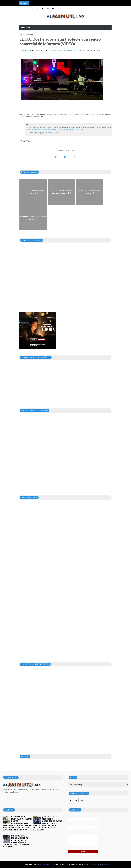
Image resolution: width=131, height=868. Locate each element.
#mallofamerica (46, 129)
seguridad (29, 34)
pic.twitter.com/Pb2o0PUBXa (73, 129)
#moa (111, 127)
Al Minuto (27, 50)
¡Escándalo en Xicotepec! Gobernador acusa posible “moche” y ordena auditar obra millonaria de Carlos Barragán (48, 823)
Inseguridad (57, 50)
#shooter (31, 129)
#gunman (37, 129)
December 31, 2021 (52, 133)
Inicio (21, 34)
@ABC (60, 129)
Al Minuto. (48, 864)
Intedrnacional (69, 50)
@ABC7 (54, 129)
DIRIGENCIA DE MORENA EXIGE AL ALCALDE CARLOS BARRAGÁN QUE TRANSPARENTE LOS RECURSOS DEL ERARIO (17, 841)
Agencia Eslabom (100, 864)
